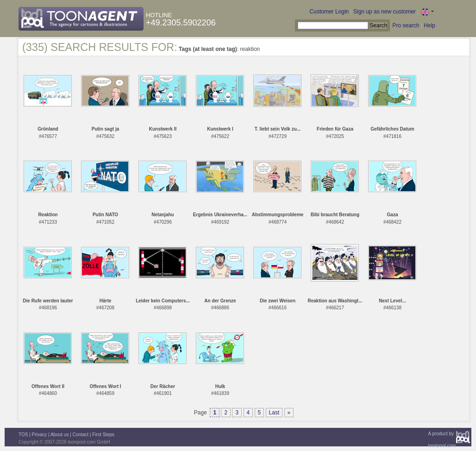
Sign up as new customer (385, 12)
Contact (81, 435)
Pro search (406, 25)
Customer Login (329, 12)
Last (274, 413)
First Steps (103, 435)
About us (59, 435)
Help (429, 25)
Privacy (40, 435)
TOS (23, 435)
